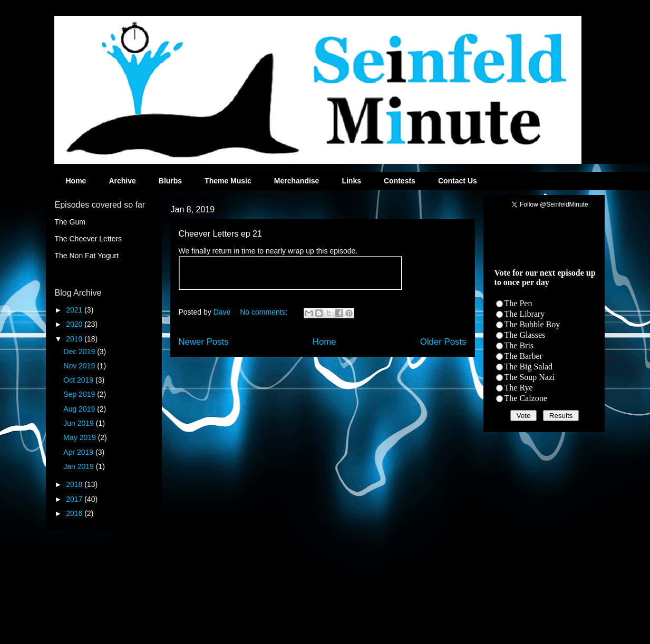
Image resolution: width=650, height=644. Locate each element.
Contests (400, 181)
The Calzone (526, 398)
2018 (75, 484)
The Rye (519, 388)
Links (351, 181)
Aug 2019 (80, 409)
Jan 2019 (80, 466)
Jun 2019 (80, 423)
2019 (75, 339)
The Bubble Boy (532, 324)
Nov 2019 (80, 366)
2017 (75, 499)
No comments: (265, 312)
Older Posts (443, 342)
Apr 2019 (79, 452)
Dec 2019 (80, 352)
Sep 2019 (80, 394)
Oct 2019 (79, 380)
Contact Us (458, 181)
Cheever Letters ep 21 (220, 234)
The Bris (519, 345)
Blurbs (170, 181)
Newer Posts (204, 342)
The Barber (523, 356)
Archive (122, 181)
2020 (75, 324)
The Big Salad (529, 367)
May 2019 (80, 437)
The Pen (518, 303)
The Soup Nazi (530, 377)
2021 (75, 310)
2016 (75, 513)
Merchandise (297, 181)
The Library (525, 314)
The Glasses (525, 335)
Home (76, 181)
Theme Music (228, 181)
